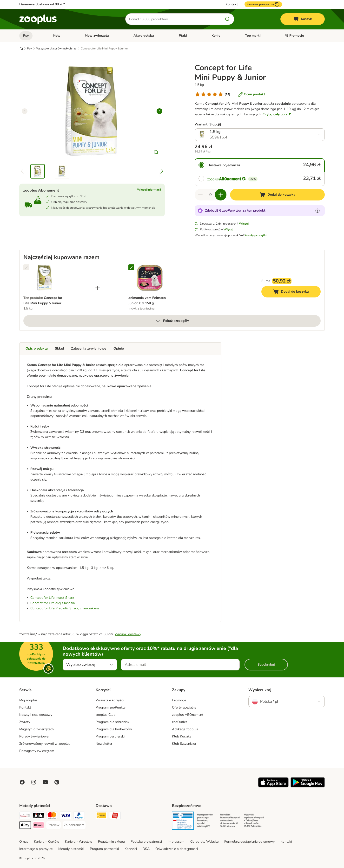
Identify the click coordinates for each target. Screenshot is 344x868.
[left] (25, 111)
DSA (146, 849)
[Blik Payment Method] (39, 816)
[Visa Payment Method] (66, 816)
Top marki (253, 36)
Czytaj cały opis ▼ (277, 114)
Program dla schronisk (112, 722)
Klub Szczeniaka (184, 744)
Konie (216, 36)
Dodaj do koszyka (296, 292)
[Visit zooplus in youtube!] (45, 782)
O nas (24, 842)
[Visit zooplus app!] (273, 786)
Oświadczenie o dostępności (177, 849)
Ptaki (183, 36)
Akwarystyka (144, 36)
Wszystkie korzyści (110, 700)
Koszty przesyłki (255, 235)
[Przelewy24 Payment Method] (25, 816)
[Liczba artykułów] (211, 195)
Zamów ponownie (263, 4)
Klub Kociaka (182, 736)
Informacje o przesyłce (36, 849)
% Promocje (295, 36)
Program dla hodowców (114, 729)
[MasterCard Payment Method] (52, 816)
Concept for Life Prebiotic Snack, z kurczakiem (65, 608)
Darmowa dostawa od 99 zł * (42, 4)
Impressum (176, 842)
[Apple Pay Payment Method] (25, 826)
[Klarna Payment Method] (39, 826)
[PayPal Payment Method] (79, 816)
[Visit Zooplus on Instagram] (34, 782)
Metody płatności (71, 849)
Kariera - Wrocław (79, 842)
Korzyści (131, 849)
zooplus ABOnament (188, 715)
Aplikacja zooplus (185, 729)
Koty (57, 36)
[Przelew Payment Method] (53, 825)
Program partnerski (110, 736)
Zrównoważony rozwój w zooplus (45, 744)
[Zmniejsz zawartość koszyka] (200, 195)
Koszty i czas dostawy (36, 715)
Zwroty (25, 722)
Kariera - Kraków (47, 842)
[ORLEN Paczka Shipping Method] (115, 816)
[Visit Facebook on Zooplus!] (22, 782)
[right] (159, 111)
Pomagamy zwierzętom (37, 751)
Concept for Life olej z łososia (53, 603)
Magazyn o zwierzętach (36, 729)
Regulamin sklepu (111, 842)
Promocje (179, 700)
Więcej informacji (149, 190)
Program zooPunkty (111, 707)
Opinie (119, 348)
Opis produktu (37, 348)
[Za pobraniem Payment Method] (74, 825)
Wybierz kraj (260, 690)
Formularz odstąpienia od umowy (249, 842)
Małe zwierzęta (97, 36)
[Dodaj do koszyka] (277, 195)
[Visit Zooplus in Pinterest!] (57, 782)
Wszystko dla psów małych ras (56, 48)
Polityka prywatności (146, 842)
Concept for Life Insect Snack (52, 598)
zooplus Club (106, 715)
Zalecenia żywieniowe (89, 348)
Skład (59, 348)
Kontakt (232, 4)
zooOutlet (179, 722)
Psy (26, 36)
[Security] (183, 821)
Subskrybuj (266, 665)
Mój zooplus (28, 700)
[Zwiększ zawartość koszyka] (221, 195)
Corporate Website (204, 842)
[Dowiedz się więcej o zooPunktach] (318, 211)
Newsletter (104, 744)
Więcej (244, 224)
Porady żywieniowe (34, 736)
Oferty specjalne (184, 707)
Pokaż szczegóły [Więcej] (172, 321)
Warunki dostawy (128, 634)
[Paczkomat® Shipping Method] (101, 816)
